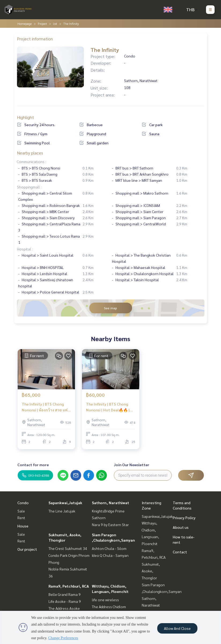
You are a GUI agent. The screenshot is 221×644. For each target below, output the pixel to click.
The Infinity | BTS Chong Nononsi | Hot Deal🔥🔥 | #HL (108, 407)
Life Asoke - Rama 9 (65, 601)
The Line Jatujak (62, 511)
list (55, 24)
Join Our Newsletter (132, 465)
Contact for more (33, 465)
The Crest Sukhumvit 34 (68, 548)
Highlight (25, 117)
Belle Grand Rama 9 (65, 594)
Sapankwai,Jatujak (65, 503)
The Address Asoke (64, 608)
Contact (180, 552)
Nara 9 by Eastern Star (110, 525)
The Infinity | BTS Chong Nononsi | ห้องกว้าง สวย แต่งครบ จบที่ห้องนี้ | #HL (46, 407)
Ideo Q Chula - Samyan (110, 555)
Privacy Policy (184, 518)
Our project (27, 549)
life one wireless (105, 600)
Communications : (31, 161)
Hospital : (25, 249)
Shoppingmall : (29, 187)
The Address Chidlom (109, 607)
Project (42, 24)
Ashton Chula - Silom (109, 548)
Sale (21, 511)
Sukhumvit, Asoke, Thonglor (151, 571)
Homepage (25, 24)
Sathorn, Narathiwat (110, 503)
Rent (21, 518)
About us (181, 527)
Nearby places (30, 153)
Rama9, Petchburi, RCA (69, 586)
